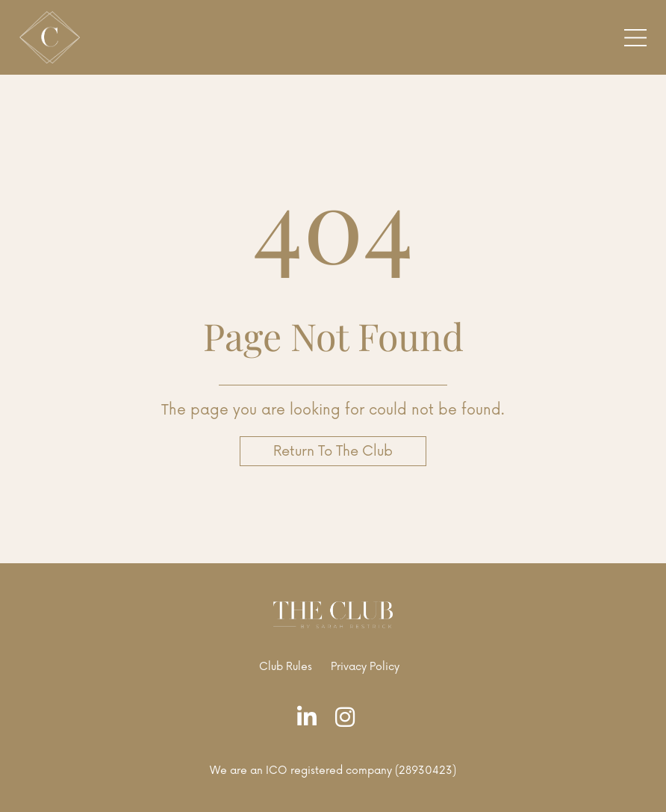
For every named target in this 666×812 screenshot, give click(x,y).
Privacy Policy (365, 667)
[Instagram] (349, 718)
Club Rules (286, 667)
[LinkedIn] (311, 718)
